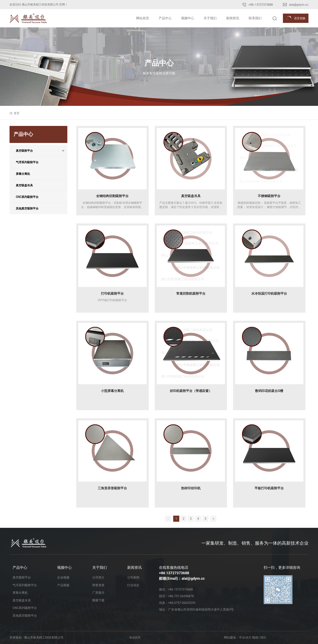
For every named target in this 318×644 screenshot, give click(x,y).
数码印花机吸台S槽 (269, 391)
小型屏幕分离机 (112, 391)
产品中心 (159, 63)
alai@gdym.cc (299, 5)
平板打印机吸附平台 (269, 488)
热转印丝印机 (191, 488)
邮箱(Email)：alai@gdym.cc (182, 578)
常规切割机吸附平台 (191, 294)
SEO (263, 638)
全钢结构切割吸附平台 (112, 196)
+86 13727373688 (174, 573)
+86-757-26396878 (181, 596)
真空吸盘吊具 (191, 196)
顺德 (255, 638)
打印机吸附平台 (112, 294)
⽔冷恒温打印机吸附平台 (269, 294)
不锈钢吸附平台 (269, 196)
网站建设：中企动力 (238, 638)
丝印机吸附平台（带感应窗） (191, 391)
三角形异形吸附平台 (112, 488)
